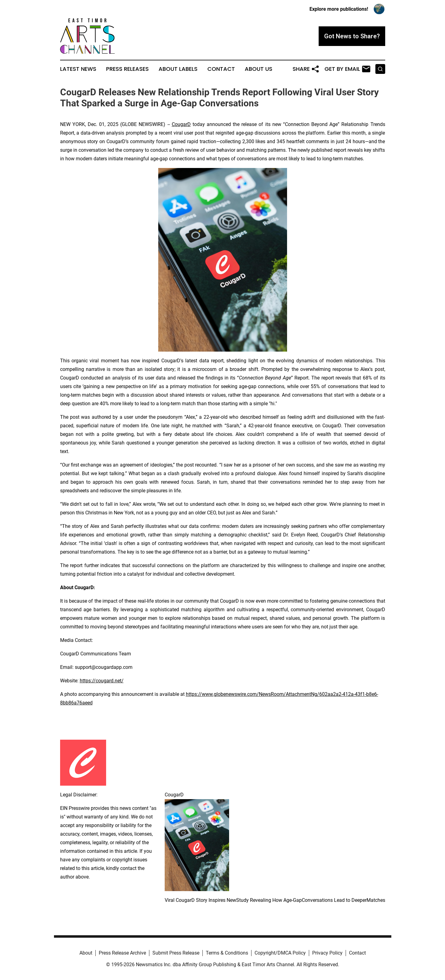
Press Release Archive (122, 953)
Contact (221, 69)
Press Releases (127, 69)
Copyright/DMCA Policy (280, 953)
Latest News (78, 69)
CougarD (181, 124)
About (86, 953)
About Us (259, 69)
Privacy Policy (327, 953)
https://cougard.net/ (102, 681)
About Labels (178, 69)
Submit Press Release (176, 953)
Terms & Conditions (227, 953)
